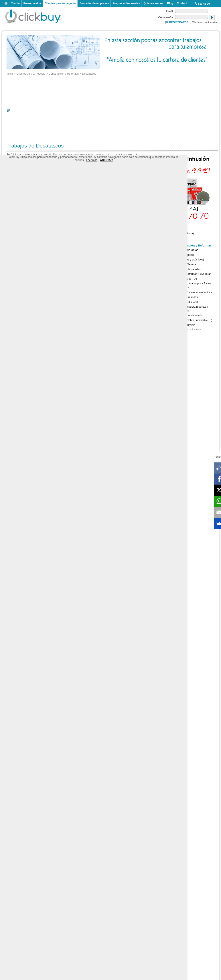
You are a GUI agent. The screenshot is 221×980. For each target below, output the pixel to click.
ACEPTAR (106, 160)
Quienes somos (153, 3)
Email (169, 12)
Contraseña (166, 17)
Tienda (15, 3)
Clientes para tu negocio (60, 3)
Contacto (183, 3)
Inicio (6, 3)
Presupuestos (32, 3)
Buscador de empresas (94, 3)
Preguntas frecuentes (126, 3)
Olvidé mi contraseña (204, 22)
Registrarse (179, 22)
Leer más (92, 160)
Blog (170, 3)
